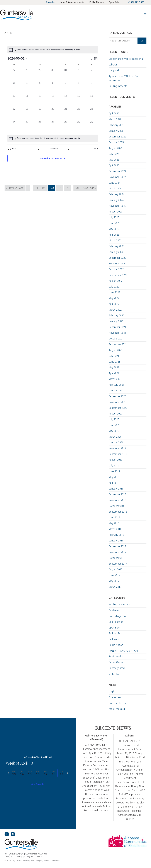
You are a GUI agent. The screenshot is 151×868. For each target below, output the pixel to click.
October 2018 (116, 506)
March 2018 (115, 529)
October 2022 (116, 269)
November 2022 (117, 264)
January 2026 (116, 131)
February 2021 (116, 385)
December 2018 (117, 494)
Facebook (7, 834)
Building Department (120, 605)
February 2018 (116, 535)
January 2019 (116, 489)
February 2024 (116, 194)
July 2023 (114, 217)
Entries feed (115, 697)
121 (37, 188)
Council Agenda (117, 616)
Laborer (113, 65)
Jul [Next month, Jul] (96, 149)
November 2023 (117, 206)
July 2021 (114, 356)
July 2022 (114, 287)
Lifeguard (114, 70)
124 (60, 188)
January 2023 (116, 252)
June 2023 (114, 223)
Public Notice (116, 645)
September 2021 (118, 344)
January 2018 (116, 541)
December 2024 (117, 171)
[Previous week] (8, 773)
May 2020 (114, 431)
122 (45, 188)
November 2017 (117, 552)
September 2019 (118, 454)
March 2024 (115, 189)
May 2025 (114, 160)
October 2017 (116, 558)
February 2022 (116, 316)
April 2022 (114, 304)
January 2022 (116, 321)
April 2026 (114, 114)
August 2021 (116, 350)
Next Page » (89, 188)
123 (52, 188)
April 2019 (114, 483)
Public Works (116, 657)
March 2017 (115, 587)
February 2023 (116, 246)
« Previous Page (15, 188)
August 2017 (116, 569)
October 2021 (116, 339)
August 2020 (116, 414)
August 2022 (116, 281)
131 (78, 188)
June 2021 (114, 362)
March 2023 (115, 241)
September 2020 (118, 408)
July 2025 (114, 154)
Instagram (13, 834)
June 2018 (114, 518)
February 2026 (116, 125)
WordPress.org (117, 709)
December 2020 (117, 396)
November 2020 (117, 402)
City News (114, 610)
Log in (112, 692)
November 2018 (117, 500)
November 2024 (117, 177)
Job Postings (116, 622)
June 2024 (114, 183)
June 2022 (114, 292)
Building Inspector (118, 86)
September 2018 (118, 512)
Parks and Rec (116, 639)
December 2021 (117, 327)
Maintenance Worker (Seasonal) (126, 59)
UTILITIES (114, 674)
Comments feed (118, 703)
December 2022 (117, 258)
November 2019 (117, 448)
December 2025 (117, 137)
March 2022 (115, 310)
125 (68, 188)
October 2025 (116, 142)
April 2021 (114, 373)
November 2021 (117, 333)
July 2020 (114, 419)
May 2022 (114, 298)
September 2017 (118, 564)
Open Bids (114, 628)
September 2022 (118, 275)
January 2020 (116, 443)
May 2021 (114, 367)
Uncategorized (117, 668)
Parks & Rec (115, 633)
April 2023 (114, 235)
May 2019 (114, 477)
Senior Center (116, 662)
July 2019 (114, 466)
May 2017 (114, 581)
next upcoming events (70, 50)
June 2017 (114, 575)
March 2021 (115, 379)
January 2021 (116, 391)
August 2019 (116, 460)
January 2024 (116, 200)
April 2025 (114, 165)
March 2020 (115, 437)
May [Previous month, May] (13, 149)
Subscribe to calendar (51, 158)
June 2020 (114, 425)
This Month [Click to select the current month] (54, 149)
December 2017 (117, 546)
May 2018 (114, 523)
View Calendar (38, 784)
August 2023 (116, 212)
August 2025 (116, 148)
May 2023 (114, 229)
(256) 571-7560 (136, 2)
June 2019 (114, 471)
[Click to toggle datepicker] (17, 58)
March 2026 (115, 119)
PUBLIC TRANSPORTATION (123, 651)
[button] (145, 14)
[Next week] (67, 773)
